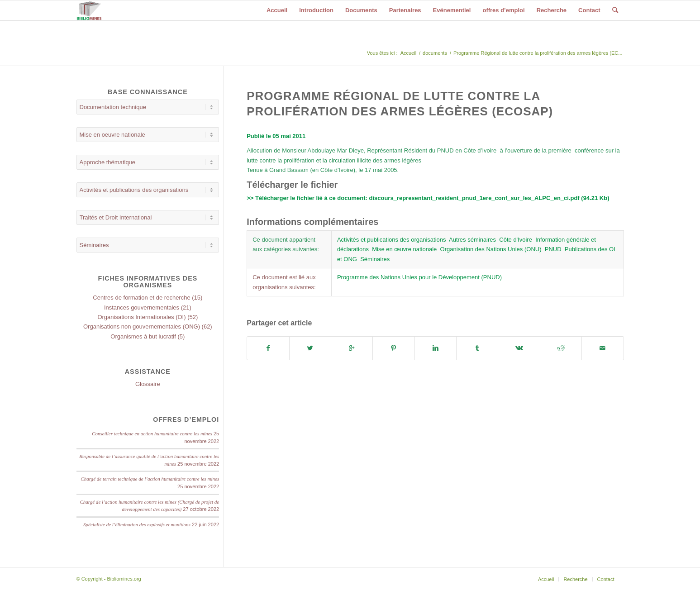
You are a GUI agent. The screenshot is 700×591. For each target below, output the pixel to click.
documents (435, 53)
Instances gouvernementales (142, 307)
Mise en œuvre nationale (404, 249)
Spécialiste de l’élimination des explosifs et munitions (137, 524)
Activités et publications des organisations (392, 240)
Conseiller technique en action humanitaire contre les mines (152, 434)
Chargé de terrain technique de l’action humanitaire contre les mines (150, 479)
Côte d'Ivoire (516, 240)
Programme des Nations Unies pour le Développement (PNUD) (419, 277)
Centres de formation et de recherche (141, 298)
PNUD (553, 249)
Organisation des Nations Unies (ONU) (491, 249)
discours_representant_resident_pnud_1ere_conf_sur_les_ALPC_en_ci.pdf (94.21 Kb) (489, 198)
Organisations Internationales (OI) (141, 317)
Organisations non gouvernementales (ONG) (142, 326)
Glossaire (148, 384)
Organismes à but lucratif (143, 336)
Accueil (408, 53)
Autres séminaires (472, 240)
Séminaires (375, 259)
